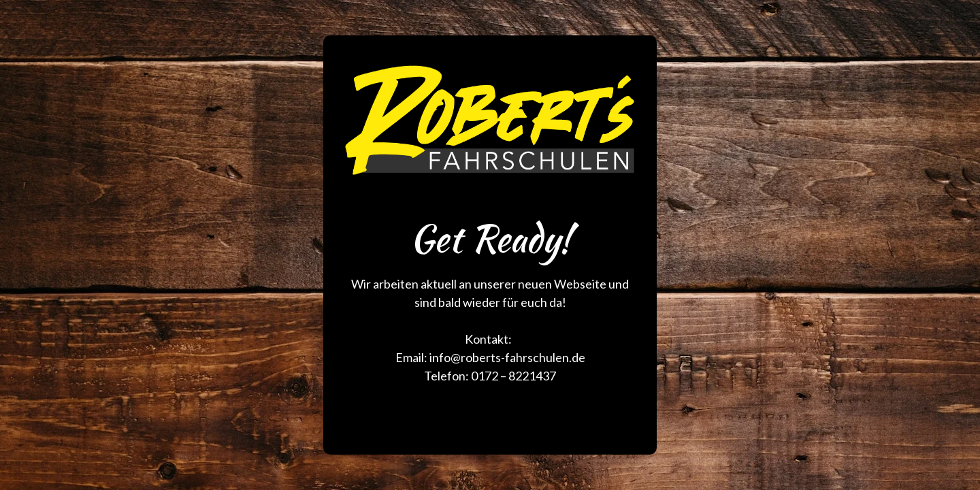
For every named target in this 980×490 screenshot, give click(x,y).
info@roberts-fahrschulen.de (507, 357)
